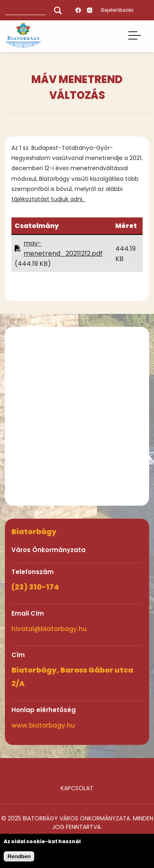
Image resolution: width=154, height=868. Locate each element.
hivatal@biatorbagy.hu (49, 629)
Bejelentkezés (117, 10)
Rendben (19, 856)
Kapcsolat (77, 788)
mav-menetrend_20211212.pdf (63, 248)
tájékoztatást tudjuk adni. (48, 199)
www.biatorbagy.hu (43, 725)
